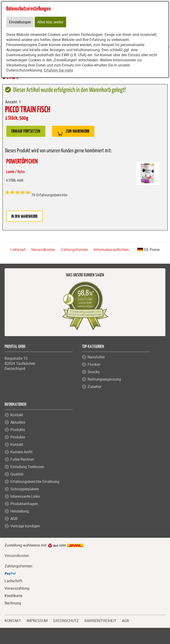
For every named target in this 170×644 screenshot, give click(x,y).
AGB (14, 519)
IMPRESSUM (37, 620)
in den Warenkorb (24, 217)
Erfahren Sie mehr (59, 70)
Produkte (18, 430)
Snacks (94, 372)
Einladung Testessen (27, 467)
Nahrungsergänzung (104, 379)
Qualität (17, 474)
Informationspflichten (111, 250)
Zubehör (94, 387)
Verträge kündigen (25, 526)
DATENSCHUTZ (66, 620)
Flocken (94, 364)
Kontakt (17, 415)
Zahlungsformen (74, 250)
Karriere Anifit (21, 452)
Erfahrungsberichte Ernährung (35, 481)
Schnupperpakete (25, 489)
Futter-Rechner (22, 459)
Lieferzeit (18, 250)
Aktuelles (18, 422)
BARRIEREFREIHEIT (100, 620)
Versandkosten (43, 250)
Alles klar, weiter (50, 22)
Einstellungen (20, 22)
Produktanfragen (24, 504)
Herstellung (20, 511)
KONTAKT (13, 620)
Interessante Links (25, 496)
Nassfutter (96, 357)
